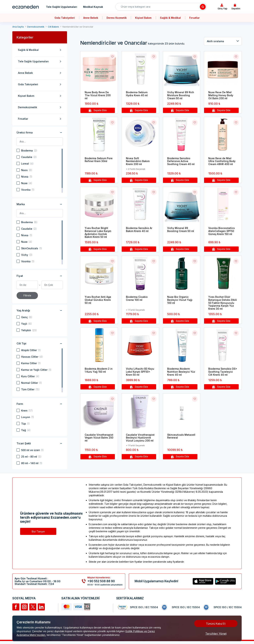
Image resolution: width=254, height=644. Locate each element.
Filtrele (27, 295)
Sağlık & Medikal (170, 18)
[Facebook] (16, 607)
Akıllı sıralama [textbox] (215, 41)
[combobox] (223, 41)
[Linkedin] (41, 607)
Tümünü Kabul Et (216, 624)
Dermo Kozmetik (117, 18)
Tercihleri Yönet (216, 634)
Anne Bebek (91, 18)
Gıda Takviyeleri (65, 18)
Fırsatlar (194, 18)
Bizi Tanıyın (38, 531)
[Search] (203, 7)
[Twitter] (33, 607)
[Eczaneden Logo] (26, 7)
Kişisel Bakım (143, 18)
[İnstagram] (24, 607)
